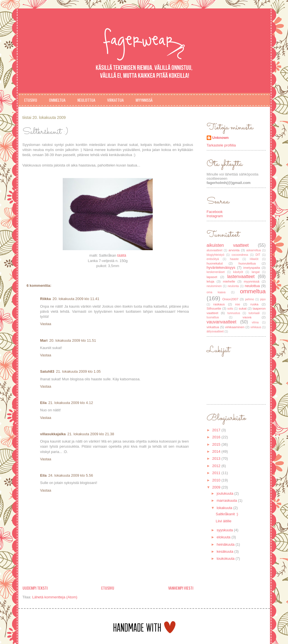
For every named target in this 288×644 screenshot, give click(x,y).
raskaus (219, 304)
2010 (217, 480)
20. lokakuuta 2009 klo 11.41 (76, 299)
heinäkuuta (226, 544)
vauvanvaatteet (222, 322)
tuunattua (213, 317)
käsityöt (238, 272)
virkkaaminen (235, 327)
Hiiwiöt (254, 259)
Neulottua (86, 100)
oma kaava (216, 292)
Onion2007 (230, 299)
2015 (217, 444)
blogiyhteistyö (216, 255)
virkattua (213, 327)
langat (256, 272)
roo (238, 304)
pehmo (249, 299)
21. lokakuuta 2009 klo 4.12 (71, 403)
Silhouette (214, 308)
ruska (254, 304)
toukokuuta (226, 558)
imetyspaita (252, 267)
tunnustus (234, 313)
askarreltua (254, 250)
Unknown (221, 138)
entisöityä (213, 259)
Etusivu (31, 100)
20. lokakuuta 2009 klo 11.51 (73, 340)
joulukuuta (225, 493)
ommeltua (253, 291)
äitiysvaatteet (215, 331)
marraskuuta (227, 500)
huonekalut (215, 263)
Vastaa (46, 324)
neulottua (252, 286)
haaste (234, 259)
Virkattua (115, 100)
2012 (217, 466)
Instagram (215, 216)
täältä (122, 255)
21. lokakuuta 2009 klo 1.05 (78, 371)
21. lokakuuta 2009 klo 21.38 (91, 434)
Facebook (215, 212)
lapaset (212, 277)
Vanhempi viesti (181, 588)
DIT (258, 255)
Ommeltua (57, 100)
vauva (247, 317)
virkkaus (256, 327)
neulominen (214, 286)
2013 (217, 458)
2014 (217, 451)
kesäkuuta (225, 551)
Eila (43, 403)
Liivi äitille (224, 521)
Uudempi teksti (35, 588)
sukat (243, 308)
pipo (263, 299)
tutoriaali (254, 313)
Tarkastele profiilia (221, 145)
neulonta (233, 286)
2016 (217, 437)
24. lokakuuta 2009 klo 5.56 (71, 475)
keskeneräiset (216, 272)
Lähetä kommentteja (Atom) (55, 597)
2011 (217, 473)
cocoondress (240, 255)
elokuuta (224, 537)
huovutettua (247, 263)
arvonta (234, 250)
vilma (255, 322)
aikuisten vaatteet (228, 245)
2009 (217, 487)
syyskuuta (225, 530)
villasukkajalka (53, 434)
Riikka (46, 299)
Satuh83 (47, 371)
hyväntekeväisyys (221, 267)
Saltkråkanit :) (227, 514)
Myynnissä (144, 100)
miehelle (229, 281)
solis (230, 309)
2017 (217, 430)
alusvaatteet (215, 250)
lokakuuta (225, 508)
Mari (44, 340)
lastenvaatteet (241, 277)
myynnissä (252, 281)
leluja (211, 281)
